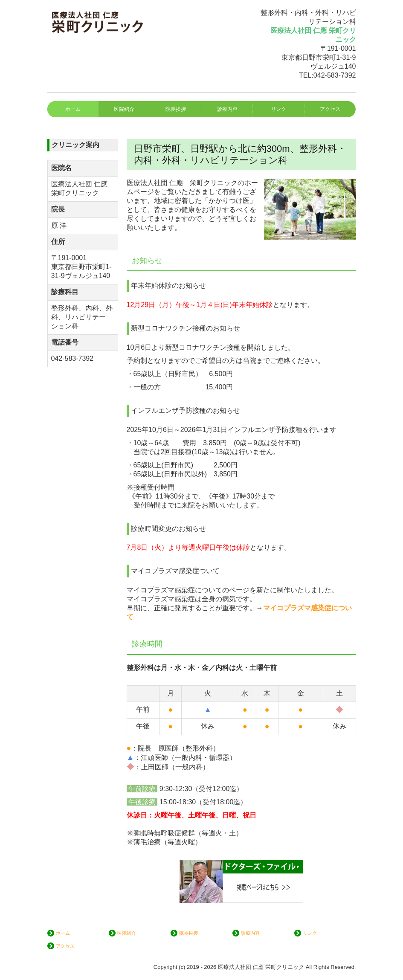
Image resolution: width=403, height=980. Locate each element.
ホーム (73, 109)
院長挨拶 (176, 109)
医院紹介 (124, 109)
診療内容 (227, 109)
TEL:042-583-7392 (327, 75)
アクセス (330, 109)
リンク (278, 109)
